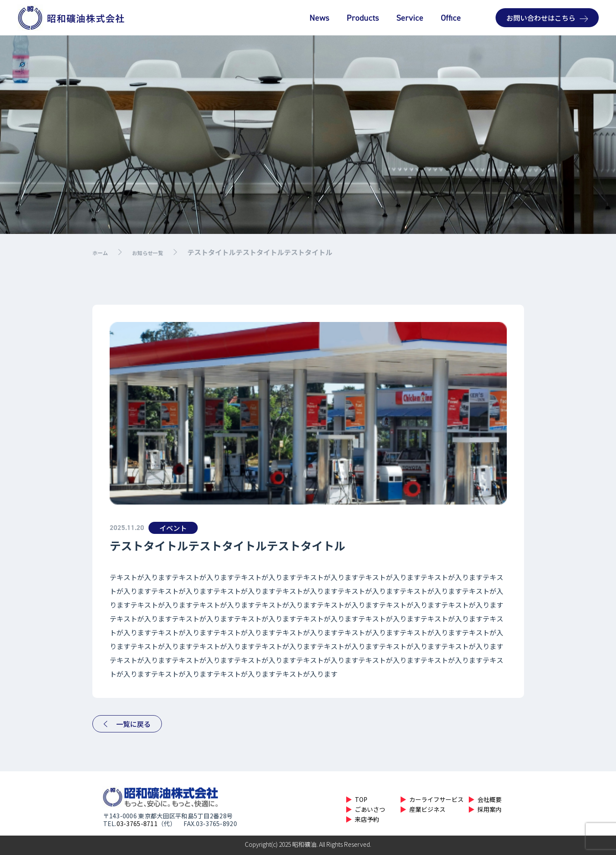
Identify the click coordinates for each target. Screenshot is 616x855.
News (319, 17)
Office (451, 17)
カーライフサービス (436, 799)
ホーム (103, 252)
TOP (361, 799)
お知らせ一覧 (158, 252)
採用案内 (490, 809)
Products (363, 17)
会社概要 (490, 799)
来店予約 (367, 819)
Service (410, 17)
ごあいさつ (370, 809)
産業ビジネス (427, 809)
